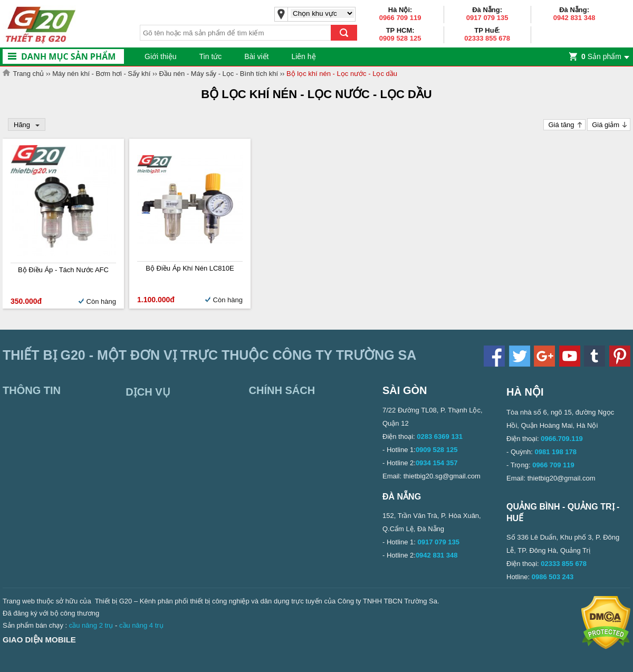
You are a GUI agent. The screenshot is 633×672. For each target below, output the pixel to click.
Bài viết (256, 56)
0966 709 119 (400, 18)
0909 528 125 (400, 38)
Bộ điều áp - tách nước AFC (63, 270)
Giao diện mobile (39, 640)
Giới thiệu (161, 56)
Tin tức (211, 56)
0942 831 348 (574, 18)
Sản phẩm (601, 56)
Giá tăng (561, 125)
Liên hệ (303, 56)
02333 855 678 (487, 38)
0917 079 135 (487, 18)
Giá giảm (606, 125)
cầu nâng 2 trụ (91, 625)
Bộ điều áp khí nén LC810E (190, 268)
